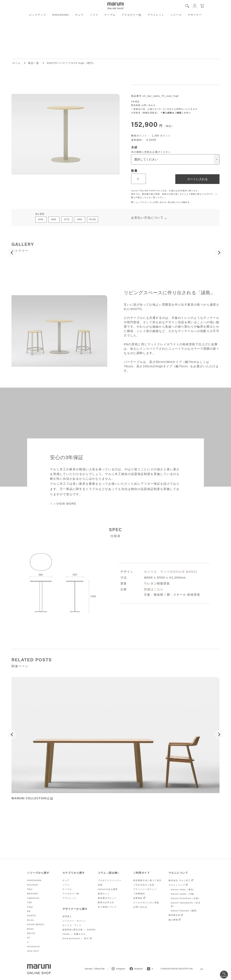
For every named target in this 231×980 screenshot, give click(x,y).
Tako (30, 889)
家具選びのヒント (107, 898)
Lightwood (33, 898)
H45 (41, 219)
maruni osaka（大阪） (183, 894)
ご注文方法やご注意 (144, 885)
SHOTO (32, 916)
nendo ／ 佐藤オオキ (74, 934)
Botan (31, 929)
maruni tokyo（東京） (183, 889)
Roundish (33, 885)
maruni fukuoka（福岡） (185, 911)
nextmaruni (34, 947)
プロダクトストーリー (110, 880)
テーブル (110, 15)
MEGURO (33, 894)
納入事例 (173, 920)
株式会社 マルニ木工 (180, 880)
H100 (93, 219)
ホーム (16, 63)
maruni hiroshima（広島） (186, 898)
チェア (79, 15)
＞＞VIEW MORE (63, 504)
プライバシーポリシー (145, 889)
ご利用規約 (139, 894)
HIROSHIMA (61, 15)
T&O (30, 902)
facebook (139, 969)
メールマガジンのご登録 (146, 903)
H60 (54, 219)
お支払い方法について (147, 218)
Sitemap (88, 969)
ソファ (94, 15)
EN (29, 911)
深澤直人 (67, 916)
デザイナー (195, 15)
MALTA (31, 933)
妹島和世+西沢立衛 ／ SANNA (79, 930)
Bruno (31, 920)
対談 (100, 885)
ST (29, 938)
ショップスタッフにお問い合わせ (149, 202)
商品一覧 (34, 63)
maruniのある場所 (108, 889)
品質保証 (138, 898)
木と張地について (107, 907)
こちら (145, 197)
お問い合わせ (148, 105)
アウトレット (156, 15)
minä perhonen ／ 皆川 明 (77, 938)
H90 (80, 219)
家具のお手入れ (106, 902)
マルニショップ (177, 885)
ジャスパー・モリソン (74, 921)
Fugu (30, 907)
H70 (67, 219)
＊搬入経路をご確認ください (176, 113)
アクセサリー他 (131, 15)
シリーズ (176, 15)
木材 (134, 147)
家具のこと (104, 894)
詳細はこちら (154, 589)
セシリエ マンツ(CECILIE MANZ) (170, 572)
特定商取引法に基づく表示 (147, 880)
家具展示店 (174, 915)
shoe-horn (33, 951)
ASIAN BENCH (36, 924)
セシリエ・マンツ (72, 925)
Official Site (100, 969)
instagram (121, 969)
